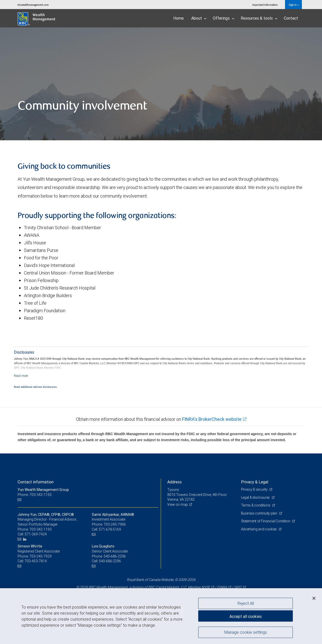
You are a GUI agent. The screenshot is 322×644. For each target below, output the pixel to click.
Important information (265, 5)
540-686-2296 (115, 556)
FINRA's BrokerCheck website (212, 419)
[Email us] (20, 500)
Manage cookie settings (246, 632)
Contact (291, 18)
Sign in (294, 5)
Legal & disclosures (256, 497)
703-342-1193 (41, 529)
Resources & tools (259, 18)
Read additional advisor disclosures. (36, 387)
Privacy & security (255, 489)
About (199, 18)
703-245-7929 (41, 556)
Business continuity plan (259, 513)
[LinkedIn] (25, 539)
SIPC (238, 587)
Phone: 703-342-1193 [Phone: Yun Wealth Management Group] (35, 495)
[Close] (314, 598)
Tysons (173, 490)
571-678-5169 (110, 529)
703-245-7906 (115, 524)
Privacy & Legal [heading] (255, 482)
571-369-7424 (36, 534)
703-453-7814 (36, 561)
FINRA (222, 587)
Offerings (224, 18)
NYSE (206, 587)
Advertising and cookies (259, 529)
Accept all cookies (246, 616)
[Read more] (21, 376)
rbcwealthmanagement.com (33, 5)
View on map (178, 504)
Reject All (246, 603)
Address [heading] (174, 482)
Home (178, 18)
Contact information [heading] (36, 482)
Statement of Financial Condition (266, 521)
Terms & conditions (256, 505)
